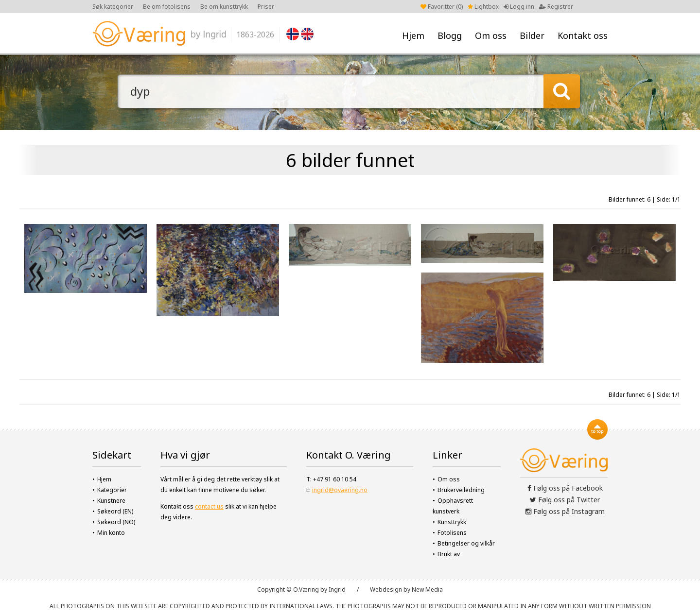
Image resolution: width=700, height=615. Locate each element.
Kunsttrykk (452, 522)
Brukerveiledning (461, 490)
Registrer (556, 7)
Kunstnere (111, 501)
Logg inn (519, 7)
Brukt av (449, 554)
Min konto (111, 533)
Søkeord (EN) (115, 511)
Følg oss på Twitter (565, 500)
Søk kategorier (113, 7)
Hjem (413, 35)
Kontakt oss (583, 35)
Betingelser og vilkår (466, 543)
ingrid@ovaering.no (340, 490)
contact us (209, 506)
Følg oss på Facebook (565, 488)
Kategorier (112, 490)
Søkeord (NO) (116, 522)
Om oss (491, 35)
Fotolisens (452, 533)
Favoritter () (442, 7)
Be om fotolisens (167, 7)
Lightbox (483, 7)
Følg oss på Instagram (565, 511)
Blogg (450, 35)
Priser (266, 7)
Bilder (532, 35)
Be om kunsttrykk (224, 7)
